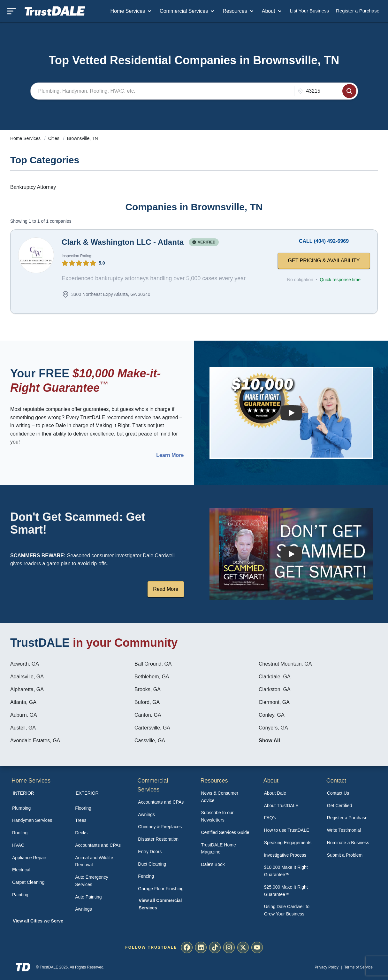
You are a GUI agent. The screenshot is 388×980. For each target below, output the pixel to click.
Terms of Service (358, 967)
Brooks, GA (148, 689)
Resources (239, 11)
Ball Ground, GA (153, 664)
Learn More (170, 455)
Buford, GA (147, 702)
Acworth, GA (25, 664)
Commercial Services (188, 11)
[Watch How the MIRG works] (291, 413)
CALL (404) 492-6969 (324, 241)
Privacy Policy (327, 967)
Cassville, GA (150, 741)
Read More (166, 589)
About (272, 11)
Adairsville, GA (27, 677)
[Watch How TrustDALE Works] (291, 554)
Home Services (132, 11)
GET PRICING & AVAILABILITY (324, 261)
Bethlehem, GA (152, 677)
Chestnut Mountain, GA (285, 664)
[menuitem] (37, 808)
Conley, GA (272, 715)
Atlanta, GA (23, 702)
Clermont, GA (274, 702)
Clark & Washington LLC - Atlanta (123, 242)
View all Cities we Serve (38, 921)
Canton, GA (148, 715)
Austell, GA (23, 728)
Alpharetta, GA (27, 689)
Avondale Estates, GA (35, 741)
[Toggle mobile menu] (11, 11)
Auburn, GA (24, 715)
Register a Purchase (358, 11)
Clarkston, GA (275, 689)
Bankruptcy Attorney (33, 187)
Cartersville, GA (152, 728)
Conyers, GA (273, 728)
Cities (54, 138)
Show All (269, 741)
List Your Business (310, 11)
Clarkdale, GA (275, 677)
